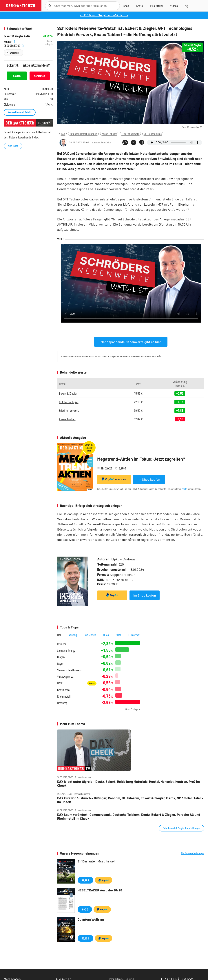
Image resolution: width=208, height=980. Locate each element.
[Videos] (174, 6)
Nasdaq (73, 635)
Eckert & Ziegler (68, 393)
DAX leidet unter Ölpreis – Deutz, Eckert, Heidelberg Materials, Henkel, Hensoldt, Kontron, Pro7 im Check (128, 784)
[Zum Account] (139, 6)
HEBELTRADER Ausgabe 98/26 (100, 890)
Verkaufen (40, 76)
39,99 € (85, 938)
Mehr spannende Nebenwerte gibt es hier (131, 342)
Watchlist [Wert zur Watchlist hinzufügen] (15, 53)
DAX (63, 134)
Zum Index (13, 146)
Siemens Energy (66, 651)
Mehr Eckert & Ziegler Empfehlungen (181, 828)
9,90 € (85, 909)
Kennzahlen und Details (20, 112)
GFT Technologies (153, 134)
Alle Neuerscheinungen (193, 853)
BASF (60, 683)
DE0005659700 (14, 45)
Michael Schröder (101, 142)
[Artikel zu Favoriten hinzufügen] (142, 142)
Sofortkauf (114, 479)
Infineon (62, 644)
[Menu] (198, 6)
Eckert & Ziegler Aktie (17, 36)
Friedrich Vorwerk (130, 134)
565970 (9, 41)
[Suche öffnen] (50, 6)
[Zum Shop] (126, 6)
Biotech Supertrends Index (23, 137)
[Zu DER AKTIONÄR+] (156, 6)
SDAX (119, 635)
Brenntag (62, 703)
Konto (185, 489)
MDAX (106, 635)
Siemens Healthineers (69, 670)
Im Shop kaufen (149, 479)
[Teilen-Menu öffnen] (125, 142)
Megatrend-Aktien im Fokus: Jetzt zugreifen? (141, 459)
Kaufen (17, 76)
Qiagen (61, 657)
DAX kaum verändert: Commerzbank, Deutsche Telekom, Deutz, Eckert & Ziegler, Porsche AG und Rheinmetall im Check (129, 817)
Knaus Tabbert (109, 134)
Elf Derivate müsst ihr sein (97, 861)
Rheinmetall (64, 696)
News (92, 683)
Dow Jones (90, 635)
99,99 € (85, 880)
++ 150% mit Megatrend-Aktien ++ (104, 15)
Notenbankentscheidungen (83, 134)
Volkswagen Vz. (66, 677)
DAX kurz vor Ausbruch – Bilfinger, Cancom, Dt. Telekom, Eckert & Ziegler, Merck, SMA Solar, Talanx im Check (130, 800)
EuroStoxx (134, 635)
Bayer (60, 664)
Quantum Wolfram (91, 919)
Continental (64, 690)
